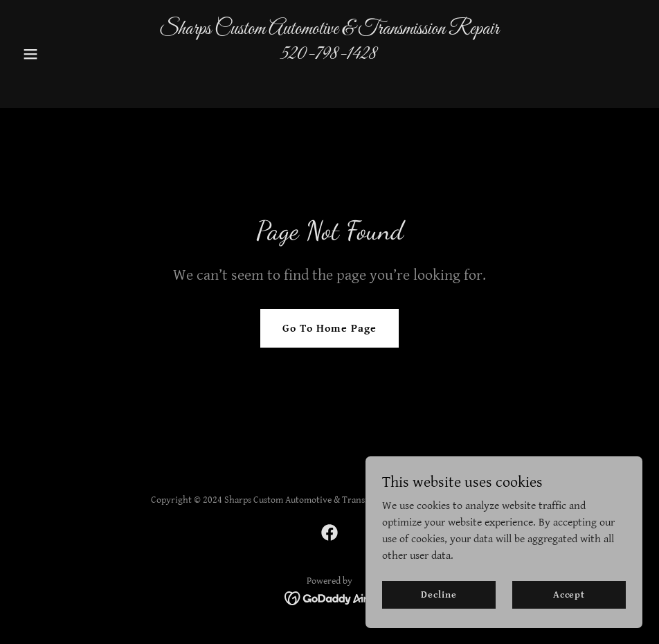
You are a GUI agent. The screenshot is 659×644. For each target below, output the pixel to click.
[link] (329, 81)
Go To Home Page (329, 329)
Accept (569, 594)
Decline (439, 594)
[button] (64, 54)
